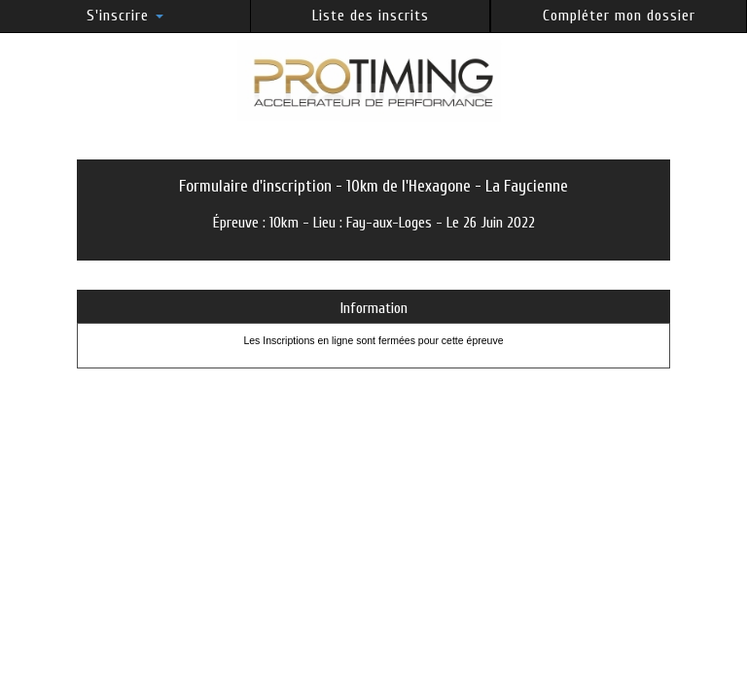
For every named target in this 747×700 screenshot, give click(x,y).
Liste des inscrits (371, 16)
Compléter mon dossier (619, 16)
